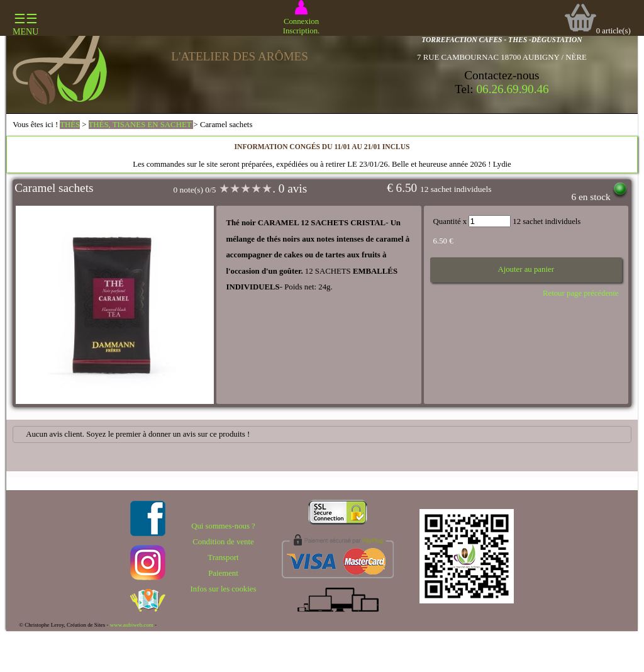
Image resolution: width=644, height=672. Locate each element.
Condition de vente (223, 542)
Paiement (223, 573)
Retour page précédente (581, 293)
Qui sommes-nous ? (223, 526)
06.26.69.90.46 (513, 89)
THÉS (70, 125)
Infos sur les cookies (224, 589)
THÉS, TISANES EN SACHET (141, 125)
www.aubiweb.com (132, 625)
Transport (223, 557)
